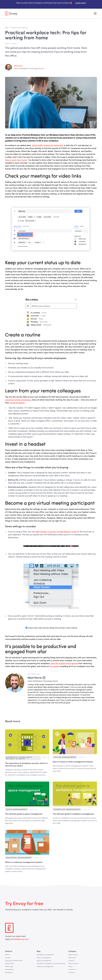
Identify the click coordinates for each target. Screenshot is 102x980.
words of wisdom (17, 403)
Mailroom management (45, 967)
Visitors (8, 955)
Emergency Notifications (14, 961)
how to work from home (16, 160)
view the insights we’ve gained (64, 664)
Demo (71, 967)
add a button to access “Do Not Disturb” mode (56, 532)
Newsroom (72, 958)
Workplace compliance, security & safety (51, 964)
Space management (44, 961)
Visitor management (44, 958)
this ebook (54, 666)
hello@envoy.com (21, 939)
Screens (8, 958)
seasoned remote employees (18, 400)
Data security (73, 964)
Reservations (10, 964)
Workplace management (45, 955)
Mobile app (9, 967)
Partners (72, 973)
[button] (95, 13)
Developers (9, 973)
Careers (71, 961)
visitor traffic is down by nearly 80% (48, 146)
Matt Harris (18, 66)
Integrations (9, 969)
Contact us (72, 969)
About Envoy (73, 955)
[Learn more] (81, 3)
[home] (11, 13)
